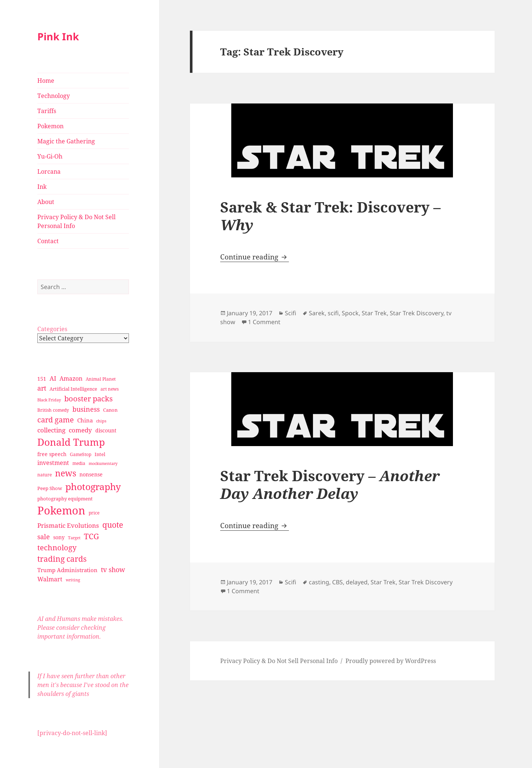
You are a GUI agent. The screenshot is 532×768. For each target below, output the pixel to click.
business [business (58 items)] (86, 409)
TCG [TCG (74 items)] (91, 536)
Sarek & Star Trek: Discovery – (330, 216)
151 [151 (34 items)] (42, 379)
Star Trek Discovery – (330, 484)
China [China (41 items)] (85, 420)
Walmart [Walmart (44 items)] (50, 579)
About (46, 202)
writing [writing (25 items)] (73, 580)
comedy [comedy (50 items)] (80, 430)
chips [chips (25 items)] (101, 421)
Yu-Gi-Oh (50, 156)
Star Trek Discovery (417, 313)
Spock (350, 313)
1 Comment (264, 322)
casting (319, 582)
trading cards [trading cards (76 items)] (62, 559)
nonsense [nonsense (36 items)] (91, 474)
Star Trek (374, 313)
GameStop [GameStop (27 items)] (81, 454)
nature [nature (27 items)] (45, 475)
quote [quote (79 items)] (113, 525)
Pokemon (50, 126)
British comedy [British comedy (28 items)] (53, 410)
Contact (48, 241)
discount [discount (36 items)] (106, 430)
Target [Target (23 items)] (74, 538)
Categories (52, 329)
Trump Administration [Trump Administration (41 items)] (67, 570)
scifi (333, 313)
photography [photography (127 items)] (93, 486)
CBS (337, 582)
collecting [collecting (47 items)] (51, 430)
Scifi (291, 313)
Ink (42, 187)
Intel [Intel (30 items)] (100, 454)
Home (46, 81)
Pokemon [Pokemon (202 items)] (61, 510)
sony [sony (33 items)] (59, 537)
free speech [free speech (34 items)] (52, 454)
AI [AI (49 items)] (53, 378)
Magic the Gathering (66, 141)
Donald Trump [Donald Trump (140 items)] (71, 442)
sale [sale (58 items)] (44, 536)
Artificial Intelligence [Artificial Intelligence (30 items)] (73, 389)
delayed (357, 582)
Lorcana (49, 171)
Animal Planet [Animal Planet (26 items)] (101, 379)
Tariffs (47, 111)
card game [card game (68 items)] (56, 420)
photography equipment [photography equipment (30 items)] (65, 499)
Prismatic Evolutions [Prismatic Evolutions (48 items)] (68, 525)
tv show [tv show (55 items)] (113, 570)
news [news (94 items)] (66, 473)
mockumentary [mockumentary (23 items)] (103, 463)
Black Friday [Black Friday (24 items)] (49, 400)
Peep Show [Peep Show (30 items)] (50, 488)
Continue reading (255, 257)
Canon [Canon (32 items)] (110, 410)
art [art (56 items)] (42, 388)
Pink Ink (58, 36)
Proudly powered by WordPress (391, 661)
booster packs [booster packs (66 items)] (88, 399)
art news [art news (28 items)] (110, 389)
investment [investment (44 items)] (53, 463)
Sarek (317, 313)
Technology (54, 96)
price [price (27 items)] (94, 513)
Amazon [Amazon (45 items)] (71, 378)
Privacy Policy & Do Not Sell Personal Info (76, 221)
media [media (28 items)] (79, 463)
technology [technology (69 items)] (57, 548)
